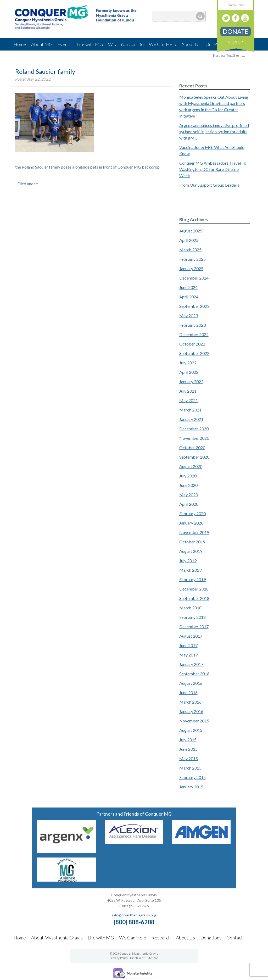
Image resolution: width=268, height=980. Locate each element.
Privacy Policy (119, 958)
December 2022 (194, 334)
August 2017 (191, 636)
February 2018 (192, 617)
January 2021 (191, 419)
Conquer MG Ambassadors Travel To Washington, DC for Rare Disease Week (213, 169)
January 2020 (191, 523)
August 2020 (191, 466)
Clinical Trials (236, 5)
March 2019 (190, 570)
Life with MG (90, 44)
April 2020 (189, 504)
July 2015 (188, 740)
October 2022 (192, 344)
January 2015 (191, 787)
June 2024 (188, 287)
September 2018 (194, 598)
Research (161, 938)
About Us (191, 44)
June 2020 (188, 485)
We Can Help (163, 44)
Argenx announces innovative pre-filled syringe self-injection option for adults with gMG (214, 132)
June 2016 (188, 692)
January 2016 (191, 711)
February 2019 (192, 579)
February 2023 (192, 325)
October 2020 (192, 447)
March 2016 (190, 702)
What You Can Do (126, 44)
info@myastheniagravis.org (134, 915)
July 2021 (188, 391)
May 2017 (189, 655)
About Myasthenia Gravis (57, 938)
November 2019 (194, 532)
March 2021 (190, 410)
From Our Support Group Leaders (209, 185)
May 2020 (189, 495)
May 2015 (189, 758)
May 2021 (189, 400)
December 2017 (194, 627)
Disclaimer (137, 958)
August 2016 (191, 683)
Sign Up (236, 42)
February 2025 (192, 259)
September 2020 (194, 457)
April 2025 (189, 240)
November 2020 (194, 438)
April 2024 (189, 297)
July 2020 (188, 476)
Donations (211, 938)
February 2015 (192, 777)
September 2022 (194, 353)
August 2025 (191, 231)
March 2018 (190, 608)
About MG (42, 44)
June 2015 (188, 749)
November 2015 (194, 721)
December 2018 (194, 589)
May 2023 (189, 316)
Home (20, 44)
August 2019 (191, 551)
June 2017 (188, 645)
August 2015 (191, 730)
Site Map (153, 958)
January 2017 (191, 664)
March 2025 (190, 250)
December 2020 (194, 429)
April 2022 (189, 372)
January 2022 (191, 382)
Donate (236, 31)
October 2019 (192, 542)
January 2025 (191, 268)
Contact (235, 938)
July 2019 (188, 561)
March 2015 (190, 768)
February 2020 (192, 513)
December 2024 (194, 278)
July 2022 (188, 363)
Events (64, 44)
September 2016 (194, 674)
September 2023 (194, 306)
